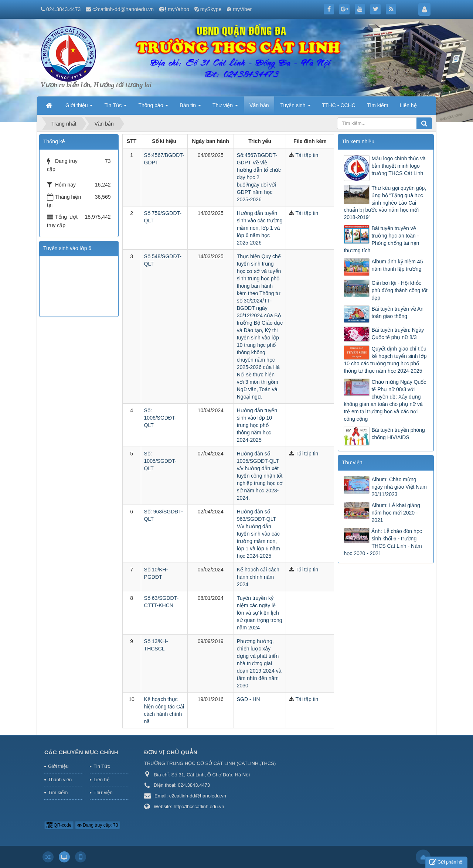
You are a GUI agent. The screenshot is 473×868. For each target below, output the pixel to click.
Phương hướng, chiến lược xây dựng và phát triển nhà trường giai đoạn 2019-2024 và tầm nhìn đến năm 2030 (259, 663)
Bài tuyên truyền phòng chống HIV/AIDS (398, 434)
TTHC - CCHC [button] (339, 105)
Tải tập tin (307, 155)
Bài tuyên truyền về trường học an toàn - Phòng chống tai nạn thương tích (381, 239)
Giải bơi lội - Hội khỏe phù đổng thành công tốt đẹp (399, 290)
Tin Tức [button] (115, 107)
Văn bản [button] (259, 105)
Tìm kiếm (58, 792)
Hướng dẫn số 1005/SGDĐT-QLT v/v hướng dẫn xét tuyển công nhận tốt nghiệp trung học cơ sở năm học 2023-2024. (260, 476)
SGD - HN (249, 699)
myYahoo (178, 9)
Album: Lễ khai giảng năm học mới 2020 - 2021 (396, 513)
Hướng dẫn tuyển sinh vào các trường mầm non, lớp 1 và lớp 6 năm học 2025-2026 (260, 228)
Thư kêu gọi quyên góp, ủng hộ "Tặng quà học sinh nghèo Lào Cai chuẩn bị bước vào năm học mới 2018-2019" (385, 203)
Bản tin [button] (190, 107)
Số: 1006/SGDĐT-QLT (160, 418)
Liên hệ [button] (408, 105)
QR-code (59, 825)
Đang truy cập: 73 (98, 825)
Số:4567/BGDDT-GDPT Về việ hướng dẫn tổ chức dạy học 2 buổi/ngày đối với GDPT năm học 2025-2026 (259, 177)
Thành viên (60, 780)
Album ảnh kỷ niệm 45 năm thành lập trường (397, 265)
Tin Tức (102, 766)
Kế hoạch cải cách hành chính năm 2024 (258, 577)
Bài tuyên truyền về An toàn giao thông (397, 312)
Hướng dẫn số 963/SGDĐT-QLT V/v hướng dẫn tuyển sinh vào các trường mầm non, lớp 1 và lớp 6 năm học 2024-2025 (258, 534)
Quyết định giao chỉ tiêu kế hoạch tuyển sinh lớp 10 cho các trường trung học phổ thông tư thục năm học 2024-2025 (385, 360)
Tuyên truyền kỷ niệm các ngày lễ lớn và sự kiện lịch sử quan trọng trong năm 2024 (260, 613)
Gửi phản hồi (446, 862)
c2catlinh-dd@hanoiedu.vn (123, 9)
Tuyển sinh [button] (295, 107)
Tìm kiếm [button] (378, 105)
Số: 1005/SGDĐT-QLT (160, 461)
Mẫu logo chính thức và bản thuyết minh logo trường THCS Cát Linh (398, 166)
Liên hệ (101, 780)
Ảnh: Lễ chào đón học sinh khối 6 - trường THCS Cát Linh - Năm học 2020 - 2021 (383, 542)
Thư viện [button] (225, 107)
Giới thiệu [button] (79, 107)
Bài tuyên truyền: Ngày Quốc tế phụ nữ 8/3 (398, 334)
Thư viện (103, 792)
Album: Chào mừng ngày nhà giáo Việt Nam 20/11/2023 (399, 487)
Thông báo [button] (153, 107)
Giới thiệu (58, 766)
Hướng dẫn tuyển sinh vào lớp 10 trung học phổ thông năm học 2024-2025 (257, 425)
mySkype (211, 9)
